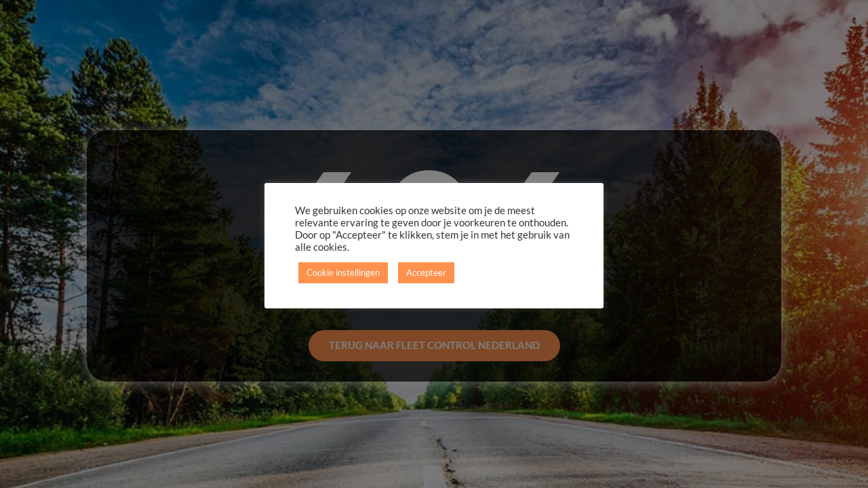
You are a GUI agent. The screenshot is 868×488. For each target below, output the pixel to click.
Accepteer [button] (426, 272)
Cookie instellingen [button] (343, 272)
